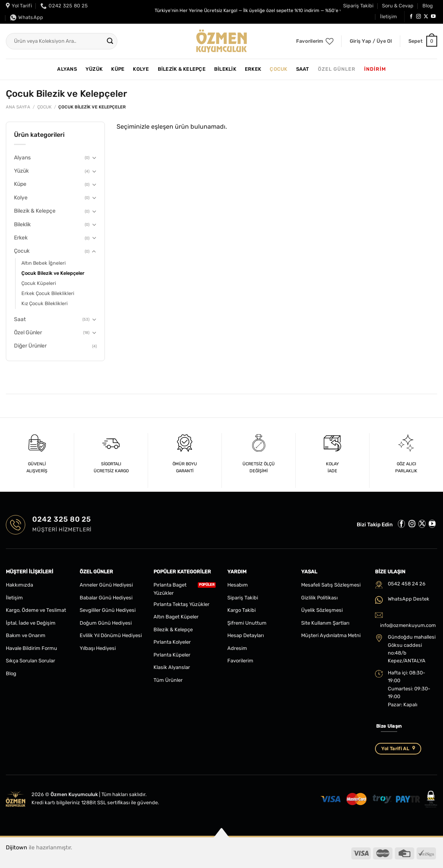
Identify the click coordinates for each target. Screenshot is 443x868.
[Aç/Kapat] (94, 158)
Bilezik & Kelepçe (182, 69)
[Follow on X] (426, 17)
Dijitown (17, 848)
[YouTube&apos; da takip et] (433, 17)
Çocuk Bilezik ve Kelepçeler (53, 273)
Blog (428, 6)
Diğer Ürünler (30, 346)
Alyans (67, 69)
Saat (303, 69)
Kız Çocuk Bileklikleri (44, 303)
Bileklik (225, 69)
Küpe (118, 69)
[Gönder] (110, 41)
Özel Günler (337, 69)
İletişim (388, 17)
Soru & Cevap (398, 6)
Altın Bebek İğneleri (44, 263)
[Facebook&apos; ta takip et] (411, 17)
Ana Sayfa (18, 107)
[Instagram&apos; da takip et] (419, 17)
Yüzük (94, 69)
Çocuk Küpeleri (39, 283)
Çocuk (278, 69)
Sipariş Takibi (358, 6)
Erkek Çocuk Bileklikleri (48, 293)
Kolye (141, 69)
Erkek (253, 69)
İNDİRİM (375, 69)
